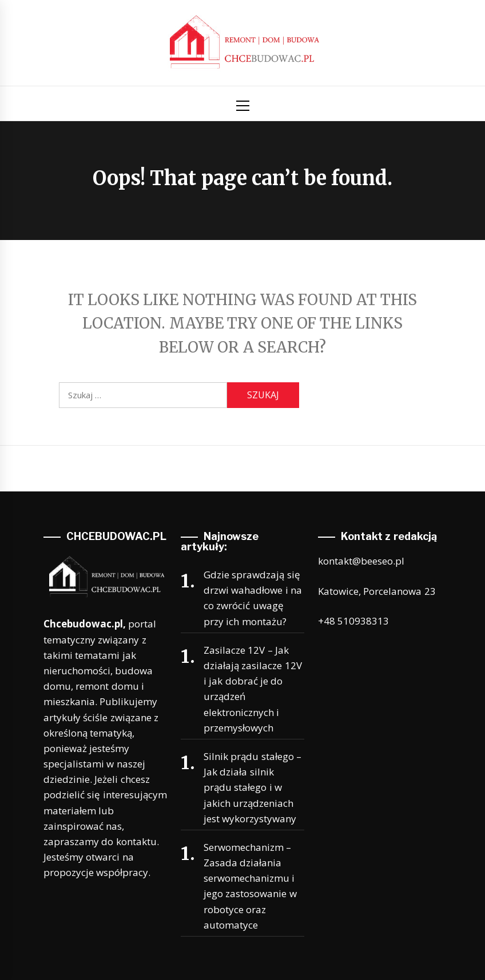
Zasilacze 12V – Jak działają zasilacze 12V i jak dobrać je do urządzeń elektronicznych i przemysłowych (253, 689)
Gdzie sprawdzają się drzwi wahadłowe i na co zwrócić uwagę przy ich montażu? (253, 598)
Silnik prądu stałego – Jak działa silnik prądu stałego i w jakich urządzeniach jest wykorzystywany (253, 787)
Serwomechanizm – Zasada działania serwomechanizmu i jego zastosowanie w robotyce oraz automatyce (250, 886)
